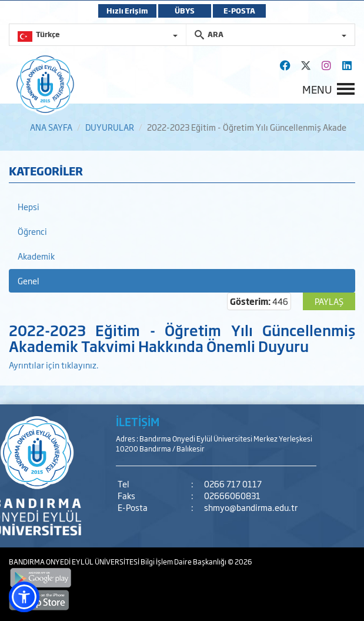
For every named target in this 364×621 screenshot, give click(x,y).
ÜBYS (185, 11)
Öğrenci (32, 231)
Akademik (36, 256)
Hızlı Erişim (127, 11)
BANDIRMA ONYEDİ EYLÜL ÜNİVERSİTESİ (75, 562)
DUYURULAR (110, 127)
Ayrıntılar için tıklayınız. (54, 365)
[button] (24, 597)
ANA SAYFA (51, 127)
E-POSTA (239, 11)
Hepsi (29, 206)
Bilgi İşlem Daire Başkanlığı (184, 562)
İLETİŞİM (138, 421)
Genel (29, 280)
